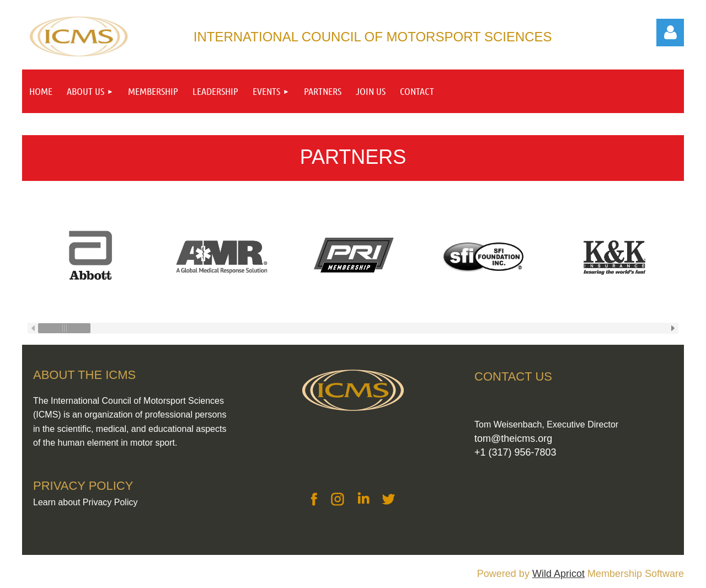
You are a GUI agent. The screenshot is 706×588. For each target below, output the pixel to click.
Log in (670, 33)
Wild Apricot (558, 574)
